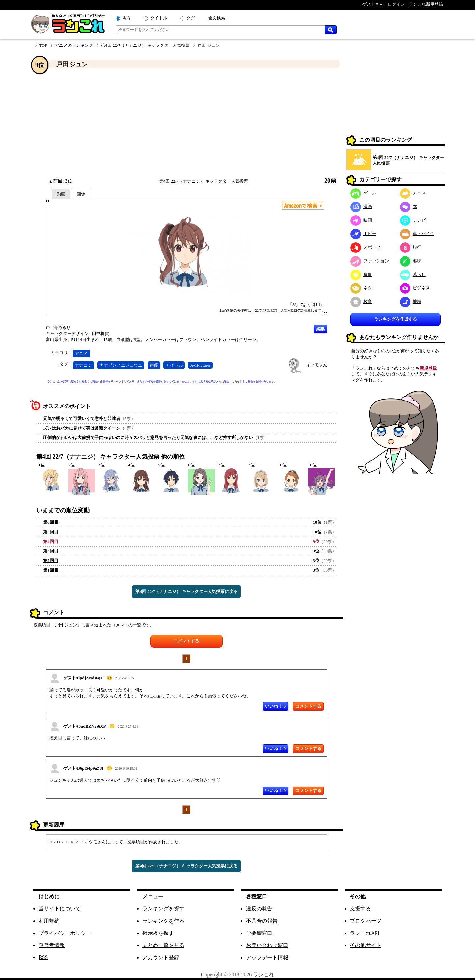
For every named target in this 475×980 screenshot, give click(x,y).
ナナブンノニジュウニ (121, 365)
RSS (43, 957)
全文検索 (217, 18)
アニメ (81, 354)
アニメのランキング (74, 45)
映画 (361, 220)
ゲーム (363, 193)
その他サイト (366, 945)
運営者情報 (52, 945)
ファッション (370, 261)
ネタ (361, 288)
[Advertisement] (186, 123)
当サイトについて (60, 909)
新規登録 (428, 368)
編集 (321, 329)
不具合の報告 (262, 921)
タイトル (159, 18)
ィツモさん (317, 365)
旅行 (411, 247)
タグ (191, 18)
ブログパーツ (366, 921)
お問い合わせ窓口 (267, 945)
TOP (43, 45)
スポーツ (365, 247)
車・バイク (417, 234)
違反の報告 (259, 909)
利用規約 (49, 921)
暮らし (413, 274)
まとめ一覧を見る (163, 945)
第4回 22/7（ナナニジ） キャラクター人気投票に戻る (186, 592)
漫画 (361, 207)
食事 (361, 274)
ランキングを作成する (396, 319)
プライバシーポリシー (65, 933)
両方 (126, 18)
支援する (360, 909)
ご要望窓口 (259, 933)
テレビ (413, 220)
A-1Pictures (201, 365)
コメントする (186, 641)
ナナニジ (83, 365)
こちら (236, 382)
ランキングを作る (163, 921)
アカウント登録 (161, 957)
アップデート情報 (267, 957)
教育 (361, 301)
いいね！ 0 (275, 706)
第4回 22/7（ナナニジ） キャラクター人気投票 (145, 45)
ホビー (363, 234)
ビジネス (415, 288)
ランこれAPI (365, 933)
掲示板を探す (158, 933)
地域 (411, 301)
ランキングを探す (163, 909)
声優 (154, 365)
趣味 (411, 261)
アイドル (174, 365)
